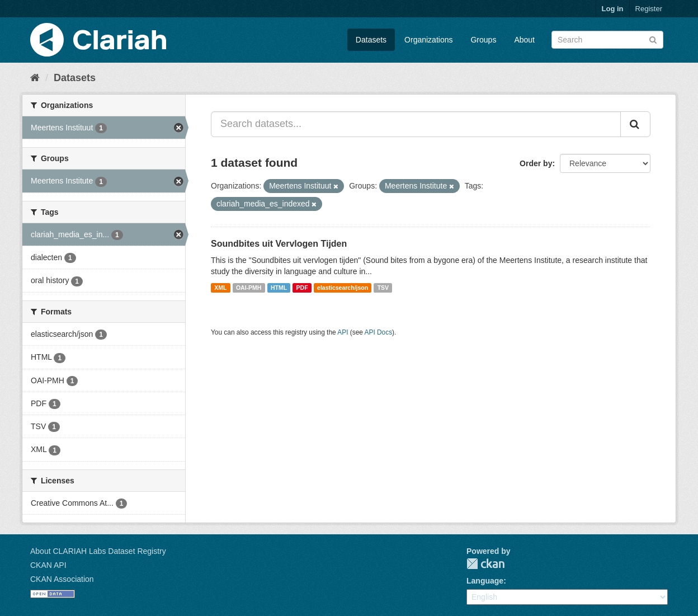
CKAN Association (62, 579)
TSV (383, 288)
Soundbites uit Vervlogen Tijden (279, 244)
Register (649, 9)
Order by (536, 163)
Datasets (371, 40)
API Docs (379, 332)
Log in (613, 9)
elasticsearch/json (343, 288)
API (343, 332)
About (524, 40)
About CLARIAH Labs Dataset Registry (98, 551)
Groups (483, 40)
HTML (279, 288)
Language (485, 581)
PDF (302, 288)
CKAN (485, 564)
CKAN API (48, 565)
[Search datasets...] (416, 124)
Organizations (428, 40)
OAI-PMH (249, 288)
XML (220, 288)
